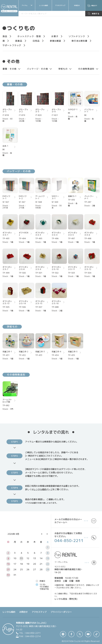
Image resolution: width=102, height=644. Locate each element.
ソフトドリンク (77, 36)
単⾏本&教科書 (79, 41)
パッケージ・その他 (37, 69)
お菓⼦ (55, 36)
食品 (5, 36)
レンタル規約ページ (43, 489)
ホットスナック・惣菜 (29, 36)
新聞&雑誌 (56, 41)
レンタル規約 (44, 5)
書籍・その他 (10, 69)
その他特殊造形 (86, 69)
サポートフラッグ (12, 45)
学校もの (63, 69)
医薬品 (19, 41)
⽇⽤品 (36, 41)
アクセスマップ (60, 5)
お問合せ (77, 5)
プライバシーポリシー (61, 612)
